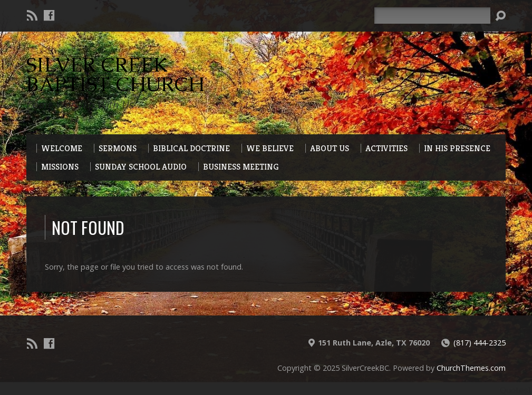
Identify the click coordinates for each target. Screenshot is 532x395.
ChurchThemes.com (471, 368)
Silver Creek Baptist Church (115, 75)
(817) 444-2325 (480, 343)
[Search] (432, 16)
